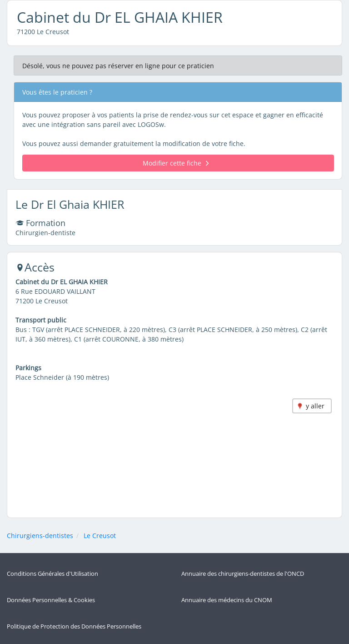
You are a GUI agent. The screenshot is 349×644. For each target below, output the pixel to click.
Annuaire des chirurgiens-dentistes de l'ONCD (243, 574)
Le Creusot (100, 536)
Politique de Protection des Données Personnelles (74, 626)
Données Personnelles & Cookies (51, 600)
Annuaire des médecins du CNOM (227, 600)
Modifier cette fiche (176, 163)
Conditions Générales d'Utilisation (52, 574)
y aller (315, 406)
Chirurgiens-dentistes (40, 536)
